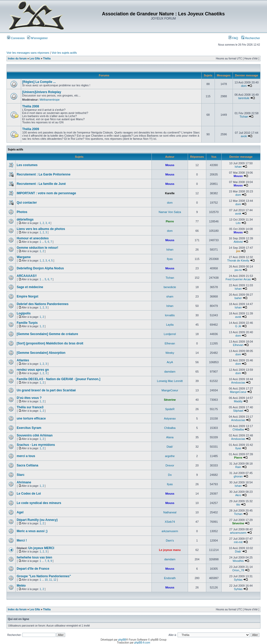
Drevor (170, 465)
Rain (238, 467)
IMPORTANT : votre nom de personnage (46, 193)
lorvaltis (170, 315)
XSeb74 (170, 522)
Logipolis (24, 313)
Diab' (170, 447)
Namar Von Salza (170, 212)
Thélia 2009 (31, 129)
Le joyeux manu (170, 550)
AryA (170, 362)
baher (238, 298)
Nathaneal (170, 512)
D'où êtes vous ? (29, 398)
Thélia (47, 59)
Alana (170, 437)
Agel (20, 512)
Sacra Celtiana (28, 465)
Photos (22, 212)
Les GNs (35, 59)
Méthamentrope (50, 100)
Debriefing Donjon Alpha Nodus (40, 268)
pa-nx (238, 270)
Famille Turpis (27, 323)
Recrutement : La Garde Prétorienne (44, 174)
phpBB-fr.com (142, 643)
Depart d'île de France (33, 569)
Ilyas (170, 259)
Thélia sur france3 (30, 407)
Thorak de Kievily (238, 260)
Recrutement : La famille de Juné (41, 184)
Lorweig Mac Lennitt (170, 381)
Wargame (24, 257)
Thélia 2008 (31, 106)
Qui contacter (27, 203)
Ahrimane (24, 482)
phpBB (122, 640)
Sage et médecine (30, 287)
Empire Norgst (28, 296)
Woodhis (238, 561)
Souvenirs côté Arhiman (35, 435)
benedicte (170, 287)
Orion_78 (238, 570)
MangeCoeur (170, 390)
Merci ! (22, 540)
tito (238, 505)
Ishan (238, 167)
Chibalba (170, 428)
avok (244, 136)
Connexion (16, 38)
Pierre (170, 221)
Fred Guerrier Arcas (238, 279)
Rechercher (251, 38)
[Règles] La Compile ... (39, 82)
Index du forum (17, 59)
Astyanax (170, 418)
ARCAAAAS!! (27, 276)
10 (46, 580)
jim (238, 251)
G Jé (238, 326)
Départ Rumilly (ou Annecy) (37, 520)
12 (55, 580)
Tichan (244, 117)
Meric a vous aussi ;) (32, 531)
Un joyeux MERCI (41, 548)
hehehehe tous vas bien (34, 557)
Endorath (170, 578)
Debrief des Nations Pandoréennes (43, 304)
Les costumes (27, 165)
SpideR (170, 409)
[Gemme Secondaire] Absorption (41, 353)
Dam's (170, 540)
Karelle (170, 193)
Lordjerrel (170, 334)
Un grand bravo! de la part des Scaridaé (46, 390)
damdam (170, 372)
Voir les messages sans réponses (28, 53)
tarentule (244, 98)
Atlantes (23, 360)
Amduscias (238, 382)
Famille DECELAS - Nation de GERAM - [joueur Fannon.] (59, 379)
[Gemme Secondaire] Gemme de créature (47, 334)
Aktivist (238, 242)
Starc (21, 475)
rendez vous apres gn (33, 370)
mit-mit (238, 542)
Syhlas (238, 580)
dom (244, 86)
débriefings (25, 220)
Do (170, 475)
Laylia (170, 325)
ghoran (238, 476)
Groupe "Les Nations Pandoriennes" (44, 576)
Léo (238, 223)
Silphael (238, 411)
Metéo (21, 586)
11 (50, 580)
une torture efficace (31, 418)
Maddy (238, 401)
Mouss (170, 165)
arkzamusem (170, 531)
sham (170, 296)
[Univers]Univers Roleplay (42, 92)
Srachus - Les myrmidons (36, 445)
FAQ (233, 38)
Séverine (170, 400)
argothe (170, 456)
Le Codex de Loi (29, 494)
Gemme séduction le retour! (37, 248)
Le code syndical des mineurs (39, 503)
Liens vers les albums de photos (41, 229)
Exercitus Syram (29, 428)
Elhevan (170, 343)
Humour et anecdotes (33, 238)
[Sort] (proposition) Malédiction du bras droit (50, 343)
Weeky (170, 353)
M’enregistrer (37, 38)
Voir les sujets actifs (64, 53)
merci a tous (26, 456)
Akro (238, 495)
